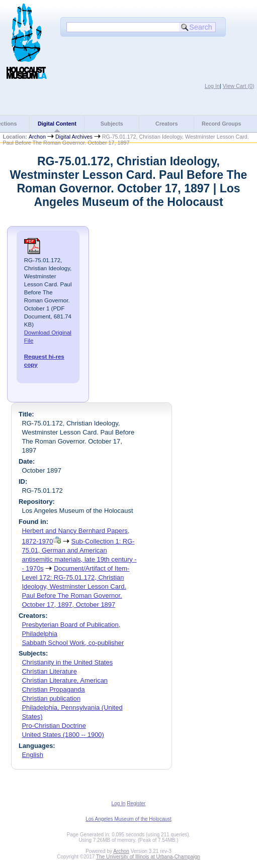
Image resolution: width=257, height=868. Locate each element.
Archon (37, 137)
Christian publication (51, 698)
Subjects (112, 124)
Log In (212, 86)
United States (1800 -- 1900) (63, 735)
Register (136, 803)
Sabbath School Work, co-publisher (73, 643)
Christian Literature (49, 671)
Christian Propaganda (53, 689)
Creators (166, 124)
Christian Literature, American (65, 680)
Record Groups (222, 124)
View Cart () (239, 86)
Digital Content (57, 124)
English (32, 755)
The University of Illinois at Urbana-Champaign (148, 857)
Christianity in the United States (67, 662)
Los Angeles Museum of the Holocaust (128, 819)
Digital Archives (74, 137)
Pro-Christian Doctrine (54, 726)
